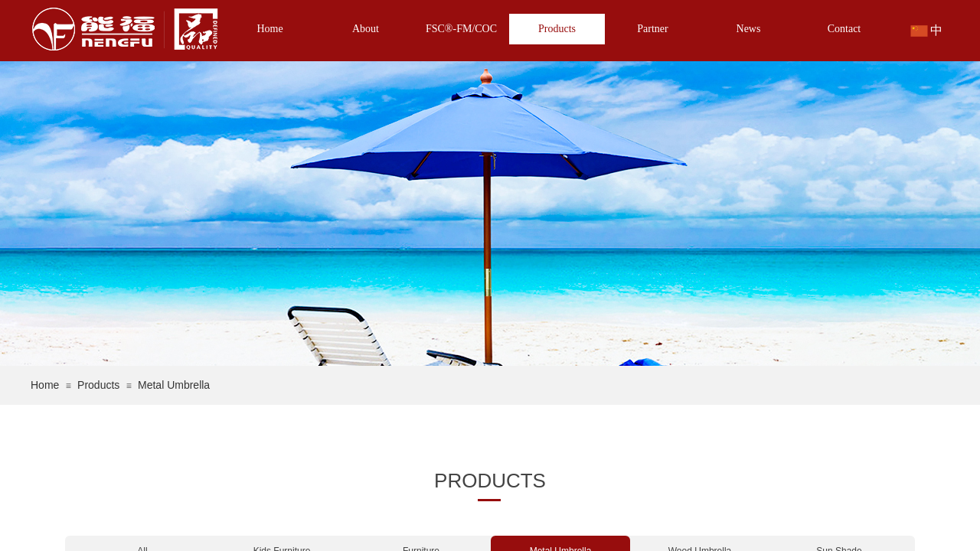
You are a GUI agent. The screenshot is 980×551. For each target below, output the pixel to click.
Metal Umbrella (174, 385)
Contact (844, 29)
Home (269, 29)
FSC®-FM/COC (461, 29)
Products (557, 29)
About (366, 29)
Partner (652, 29)
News (749, 29)
